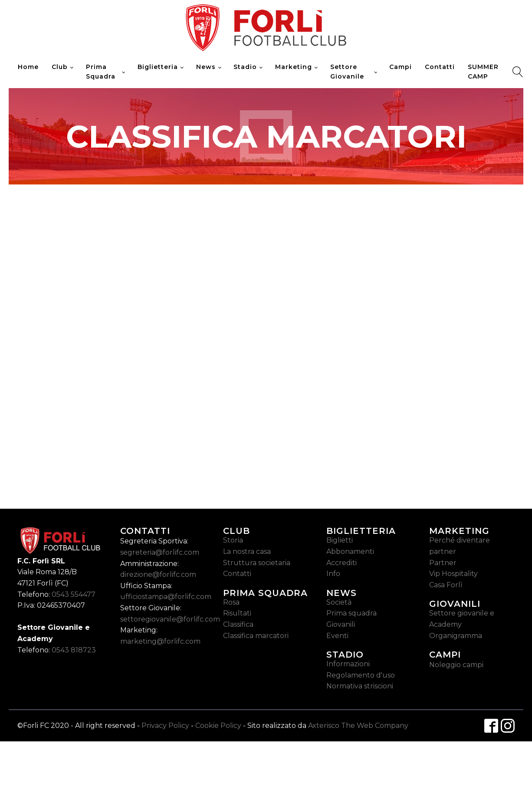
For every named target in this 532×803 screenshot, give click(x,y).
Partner (443, 563)
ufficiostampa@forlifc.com (166, 597)
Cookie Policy (218, 726)
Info (333, 574)
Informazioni (348, 664)
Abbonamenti (350, 551)
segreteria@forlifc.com (160, 552)
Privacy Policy (165, 726)
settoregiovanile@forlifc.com (170, 619)
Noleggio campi (456, 665)
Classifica (238, 624)
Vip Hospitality (453, 574)
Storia (233, 540)
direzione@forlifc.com (158, 574)
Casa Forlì (446, 585)
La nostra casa (247, 551)
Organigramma (456, 636)
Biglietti (340, 540)
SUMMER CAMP (483, 72)
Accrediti (342, 563)
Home (28, 67)
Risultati (237, 613)
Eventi (337, 636)
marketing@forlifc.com (160, 641)
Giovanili (341, 624)
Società (339, 602)
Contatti (440, 67)
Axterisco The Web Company (358, 726)
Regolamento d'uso (361, 675)
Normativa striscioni (360, 686)
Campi (401, 67)
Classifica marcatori (256, 636)
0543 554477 (74, 594)
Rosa (231, 602)
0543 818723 (74, 650)
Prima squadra (351, 613)
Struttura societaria (257, 563)
